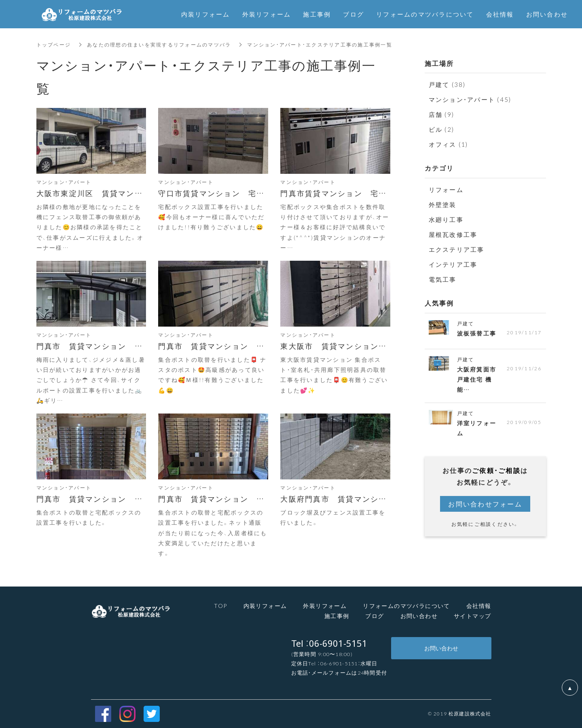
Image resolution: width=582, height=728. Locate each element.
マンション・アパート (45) (470, 99)
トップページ (54, 44)
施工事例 (337, 616)
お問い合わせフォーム (485, 504)
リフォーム (446, 190)
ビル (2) (442, 129)
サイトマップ (472, 616)
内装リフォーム (265, 606)
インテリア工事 (453, 264)
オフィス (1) (449, 144)
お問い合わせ (419, 616)
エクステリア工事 (457, 249)
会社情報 (479, 606)
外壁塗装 (443, 205)
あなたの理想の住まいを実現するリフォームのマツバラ (159, 44)
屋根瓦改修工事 (453, 234)
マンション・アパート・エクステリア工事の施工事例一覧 (320, 44)
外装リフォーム (325, 606)
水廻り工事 (446, 219)
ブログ (375, 616)
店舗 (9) (442, 114)
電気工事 (443, 279)
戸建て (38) (447, 84)
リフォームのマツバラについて (425, 14)
